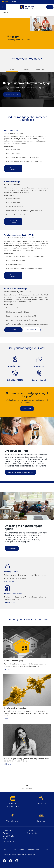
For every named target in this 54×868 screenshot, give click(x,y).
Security (6, 850)
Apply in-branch (13, 168)
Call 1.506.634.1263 (15, 380)
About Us (7, 831)
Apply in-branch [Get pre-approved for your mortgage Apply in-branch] (12, 95)
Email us (41, 821)
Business (16, 2)
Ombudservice (33, 850)
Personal (5, 2)
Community (8, 836)
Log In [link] (50, 7)
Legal (14, 850)
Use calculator (10, 602)
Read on (7, 669)
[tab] (12, 69)
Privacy (22, 850)
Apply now (13, 330)
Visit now (7, 764)
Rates (5, 839)
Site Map (45, 850)
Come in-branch (39, 380)
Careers (6, 833)
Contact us (32, 330)
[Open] (3, 7)
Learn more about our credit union (21, 472)
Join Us (30, 831)
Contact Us (32, 833)
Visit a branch (13, 821)
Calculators (8, 841)
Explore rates (9, 581)
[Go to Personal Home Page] (27, 7)
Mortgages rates (11, 572)
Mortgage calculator (13, 594)
